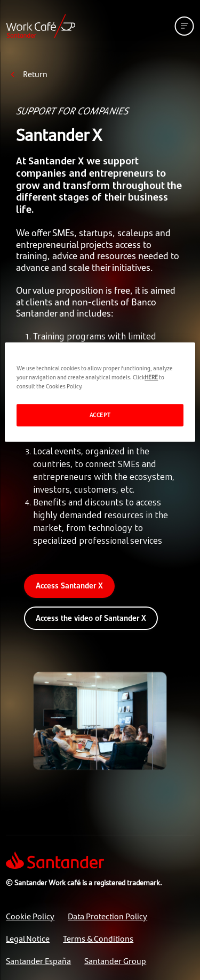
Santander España (38, 961)
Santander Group (115, 961)
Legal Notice (28, 938)
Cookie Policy (30, 916)
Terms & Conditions (98, 938)
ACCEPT (100, 414)
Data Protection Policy (107, 916)
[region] (100, 392)
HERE (151, 377)
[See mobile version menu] (185, 26)
